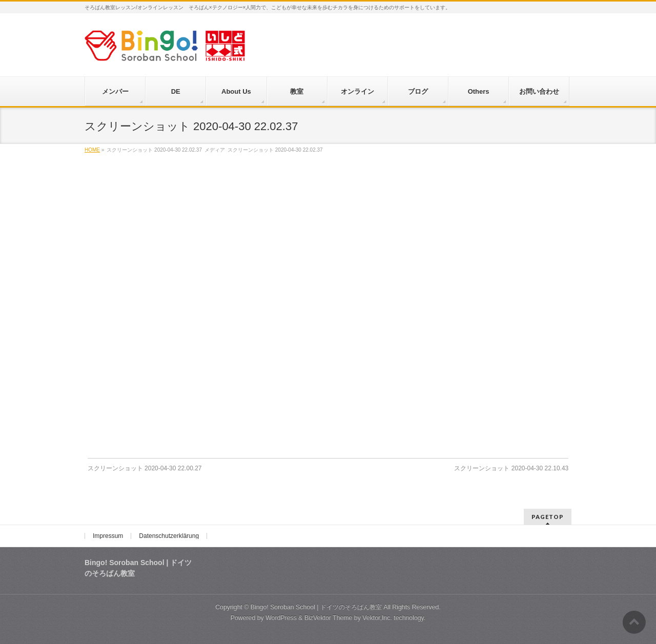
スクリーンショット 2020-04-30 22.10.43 (511, 468)
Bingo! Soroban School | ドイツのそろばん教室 (316, 607)
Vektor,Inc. (377, 618)
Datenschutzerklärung (169, 536)
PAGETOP (548, 517)
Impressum (108, 536)
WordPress (281, 618)
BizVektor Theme (329, 618)
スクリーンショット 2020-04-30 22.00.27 (145, 468)
